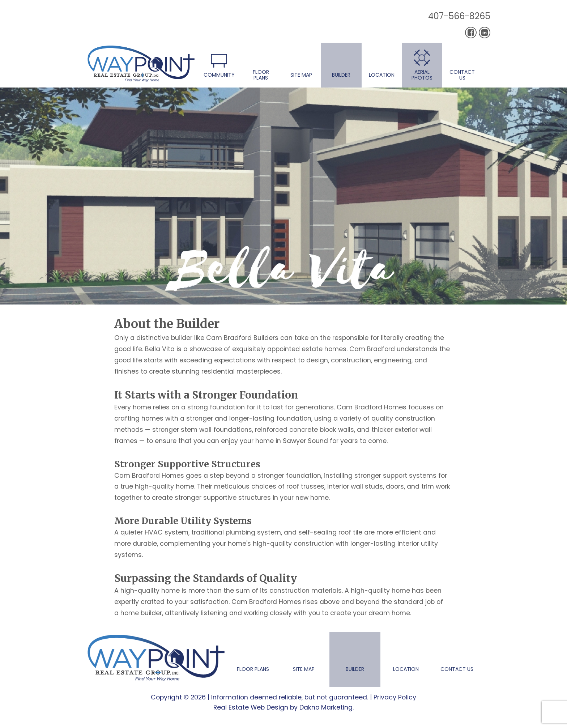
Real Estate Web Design (251, 707)
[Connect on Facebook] (471, 33)
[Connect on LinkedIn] (485, 33)
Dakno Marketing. (327, 707)
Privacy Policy (395, 697)
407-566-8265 (459, 16)
